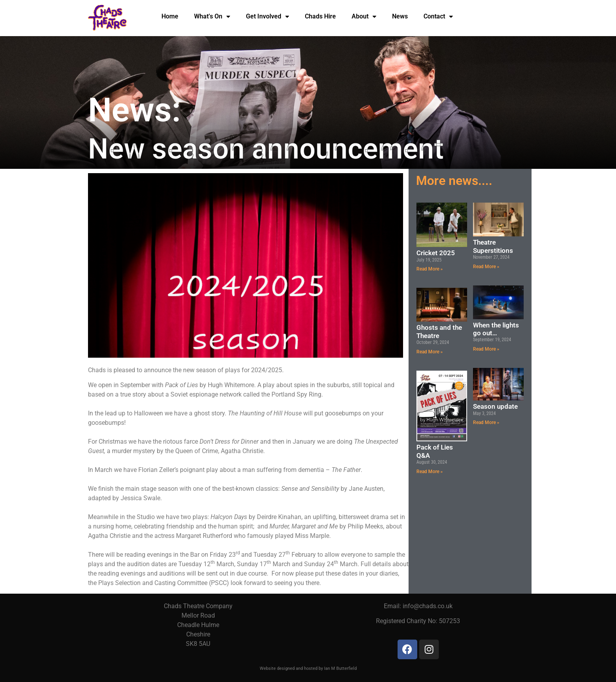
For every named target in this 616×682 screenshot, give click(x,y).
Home (170, 16)
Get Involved (268, 16)
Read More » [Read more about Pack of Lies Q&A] (430, 472)
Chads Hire (320, 16)
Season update (495, 406)
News (400, 16)
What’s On (212, 16)
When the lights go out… (496, 329)
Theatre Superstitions (493, 246)
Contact (438, 16)
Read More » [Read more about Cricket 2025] (430, 269)
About (364, 16)
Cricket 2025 (436, 253)
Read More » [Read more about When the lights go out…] (486, 349)
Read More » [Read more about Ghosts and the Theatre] (430, 352)
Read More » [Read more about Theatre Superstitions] (486, 267)
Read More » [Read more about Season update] (486, 422)
